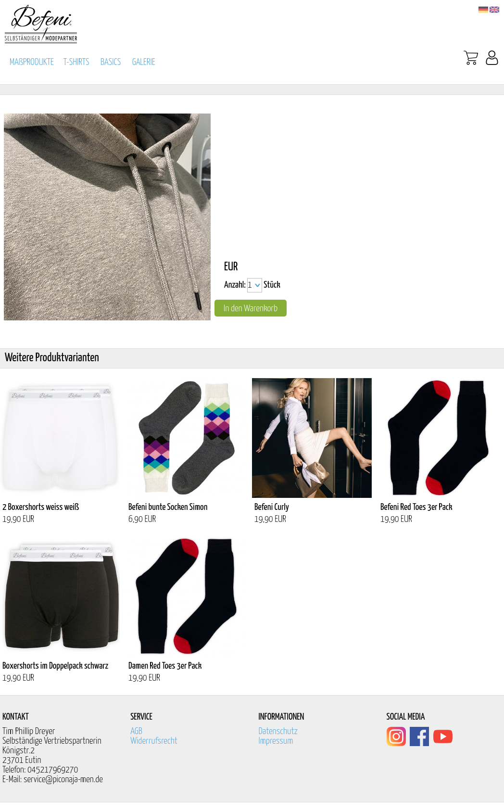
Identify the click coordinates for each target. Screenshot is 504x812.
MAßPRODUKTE (32, 62)
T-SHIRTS (76, 62)
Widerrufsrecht (154, 741)
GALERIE (144, 62)
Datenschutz (278, 731)
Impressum (276, 741)
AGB (136, 731)
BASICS (111, 62)
